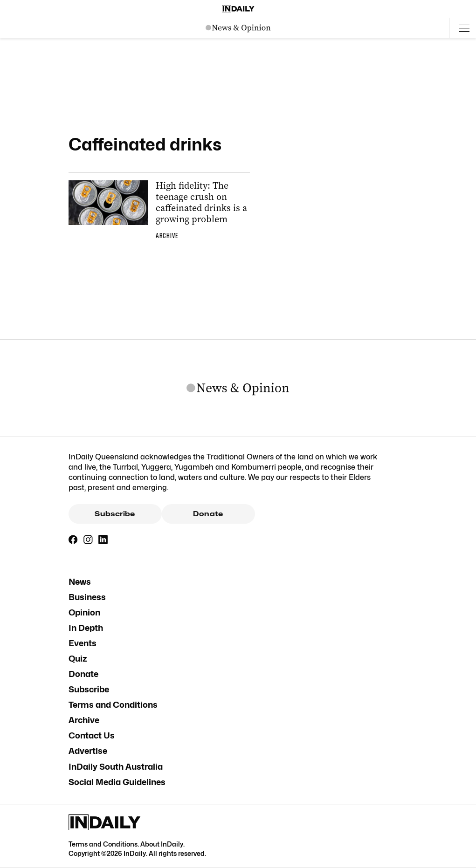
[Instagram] (88, 540)
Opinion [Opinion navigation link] (84, 612)
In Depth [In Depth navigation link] (86, 628)
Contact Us (92, 735)
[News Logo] (238, 28)
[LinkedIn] (103, 540)
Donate (208, 514)
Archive (84, 720)
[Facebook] (73, 540)
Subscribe (115, 514)
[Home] (238, 9)
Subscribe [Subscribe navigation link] (89, 689)
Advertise (88, 751)
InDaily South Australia (116, 767)
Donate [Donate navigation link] (83, 674)
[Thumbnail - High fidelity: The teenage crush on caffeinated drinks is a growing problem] (159, 212)
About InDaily (162, 844)
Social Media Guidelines (117, 782)
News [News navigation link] (80, 582)
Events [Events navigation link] (83, 643)
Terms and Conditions (113, 705)
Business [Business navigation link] (87, 597)
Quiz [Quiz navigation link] (78, 659)
